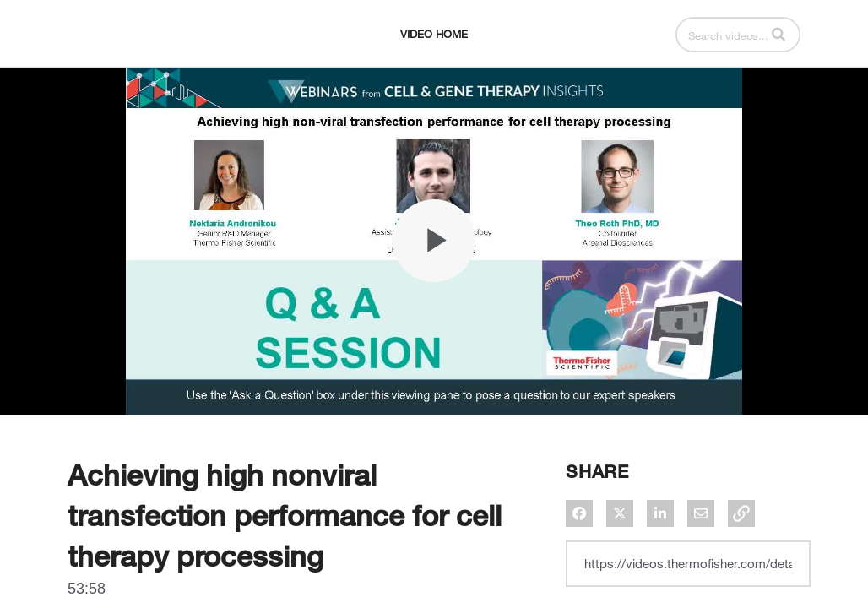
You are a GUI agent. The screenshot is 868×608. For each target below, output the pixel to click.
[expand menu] (103, 77)
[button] (778, 76)
